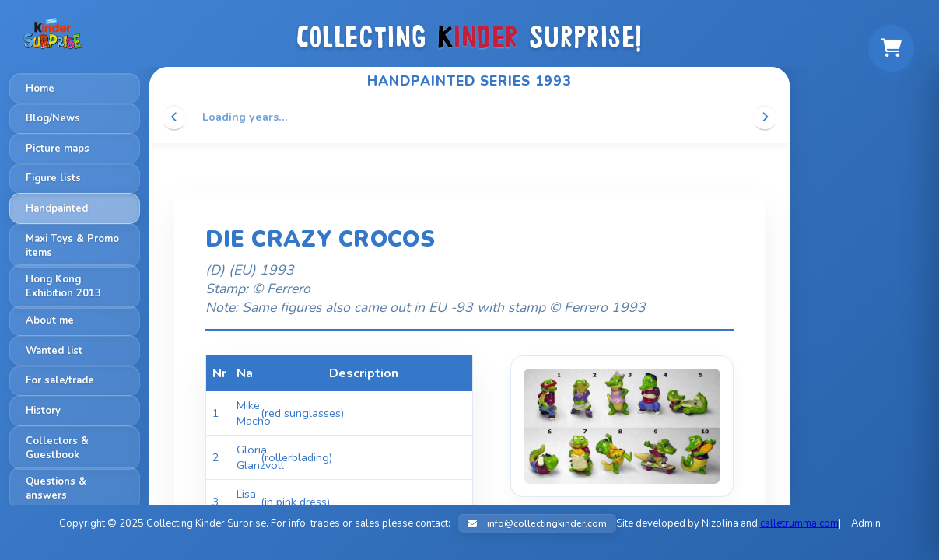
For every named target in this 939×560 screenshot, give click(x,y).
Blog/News (53, 118)
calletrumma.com (799, 523)
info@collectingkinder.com (537, 523)
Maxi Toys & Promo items (72, 246)
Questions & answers (56, 488)
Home (40, 89)
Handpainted (57, 208)
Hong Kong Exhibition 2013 (63, 286)
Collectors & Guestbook (57, 448)
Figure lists (53, 178)
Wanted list (54, 351)
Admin (866, 523)
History (43, 411)
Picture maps (58, 149)
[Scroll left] (174, 117)
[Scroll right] (765, 117)
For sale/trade (60, 380)
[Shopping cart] (891, 48)
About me (50, 320)
